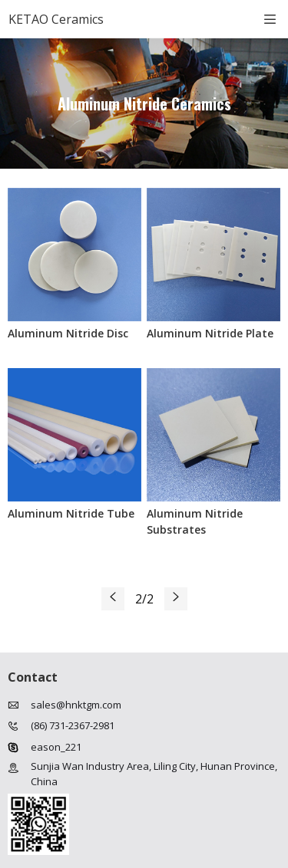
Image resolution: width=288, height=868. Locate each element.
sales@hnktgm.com (76, 705)
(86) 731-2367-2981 (73, 725)
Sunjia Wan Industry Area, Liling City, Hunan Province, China (154, 774)
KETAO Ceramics (56, 19)
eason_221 (56, 747)
